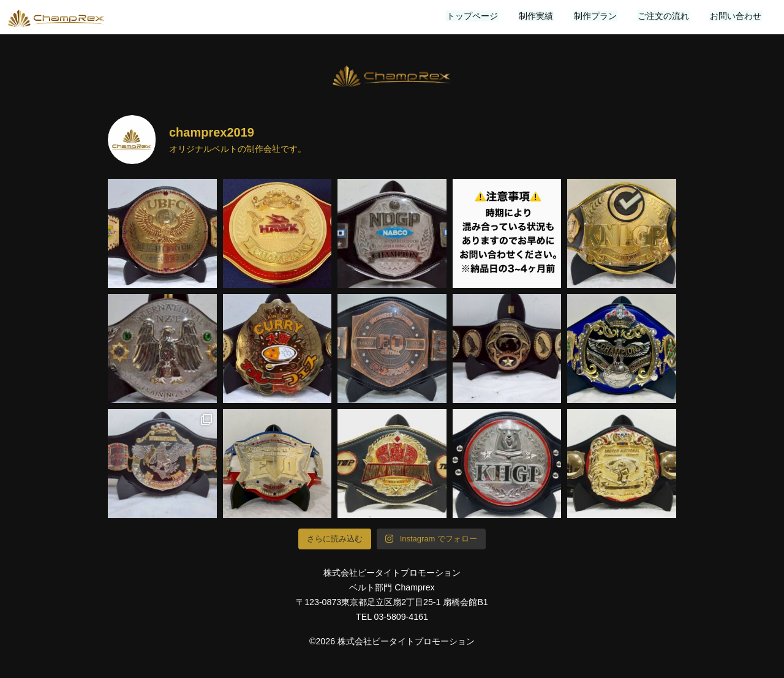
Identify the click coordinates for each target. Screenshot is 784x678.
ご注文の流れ (665, 16)
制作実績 (540, 16)
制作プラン (598, 16)
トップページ (478, 16)
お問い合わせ (736, 16)
